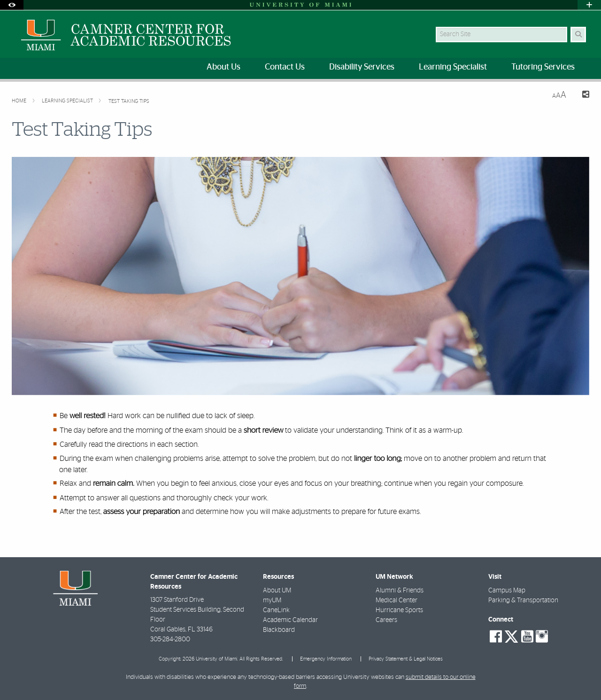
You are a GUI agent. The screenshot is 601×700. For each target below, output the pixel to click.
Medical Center (397, 600)
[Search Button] (578, 35)
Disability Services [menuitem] (362, 67)
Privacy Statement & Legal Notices (406, 659)
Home (20, 101)
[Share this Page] (582, 96)
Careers (386, 620)
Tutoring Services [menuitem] (543, 67)
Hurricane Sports (399, 610)
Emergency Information (326, 659)
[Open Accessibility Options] (12, 5)
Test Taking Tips (129, 101)
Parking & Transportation (523, 600)
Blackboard (279, 630)
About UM (277, 591)
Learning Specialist (68, 101)
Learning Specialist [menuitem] (453, 67)
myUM (272, 600)
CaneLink (276, 610)
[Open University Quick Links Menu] (589, 5)
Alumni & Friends (400, 591)
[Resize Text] (559, 95)
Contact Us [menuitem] (285, 67)
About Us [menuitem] (223, 67)
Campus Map (507, 591)
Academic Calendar (290, 620)
